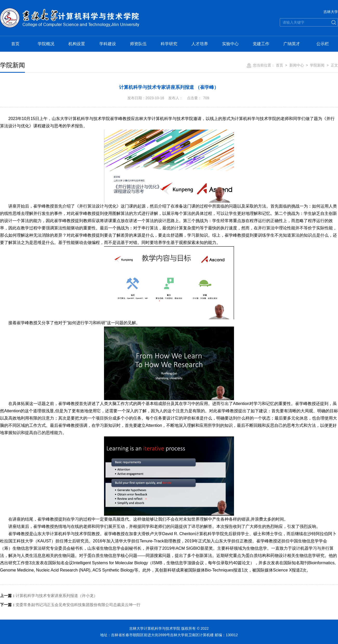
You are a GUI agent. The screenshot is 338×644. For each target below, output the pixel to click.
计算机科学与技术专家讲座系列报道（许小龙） (49, 596)
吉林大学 (331, 12)
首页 (15, 44)
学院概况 (46, 44)
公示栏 (323, 44)
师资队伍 (138, 44)
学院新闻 (317, 65)
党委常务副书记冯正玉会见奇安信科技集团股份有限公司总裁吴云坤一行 (70, 605)
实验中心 (230, 44)
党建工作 (261, 44)
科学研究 (169, 44)
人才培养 (200, 44)
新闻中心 (297, 65)
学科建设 (108, 44)
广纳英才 (292, 44)
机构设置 (77, 44)
